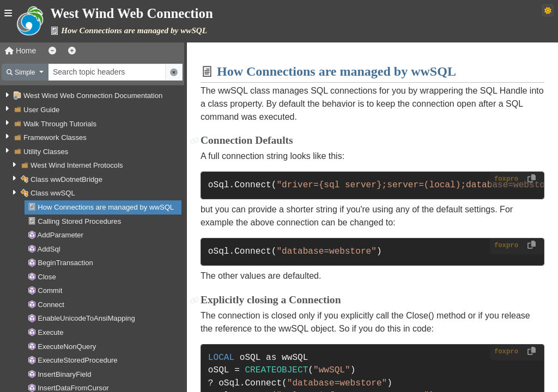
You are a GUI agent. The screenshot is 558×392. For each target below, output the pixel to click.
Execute (50, 332)
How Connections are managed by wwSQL (106, 207)
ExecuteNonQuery (67, 347)
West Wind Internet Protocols (77, 165)
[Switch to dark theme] (548, 10)
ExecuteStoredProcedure (77, 360)
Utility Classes (46, 152)
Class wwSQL (53, 193)
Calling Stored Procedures (79, 221)
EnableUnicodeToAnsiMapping (86, 318)
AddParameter (60, 235)
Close (47, 277)
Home (20, 51)
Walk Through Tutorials (60, 124)
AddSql (48, 249)
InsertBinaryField (64, 374)
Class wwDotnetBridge (66, 179)
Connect (51, 305)
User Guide (41, 110)
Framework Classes (55, 137)
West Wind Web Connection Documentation (93, 96)
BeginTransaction (65, 263)
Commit (50, 290)
